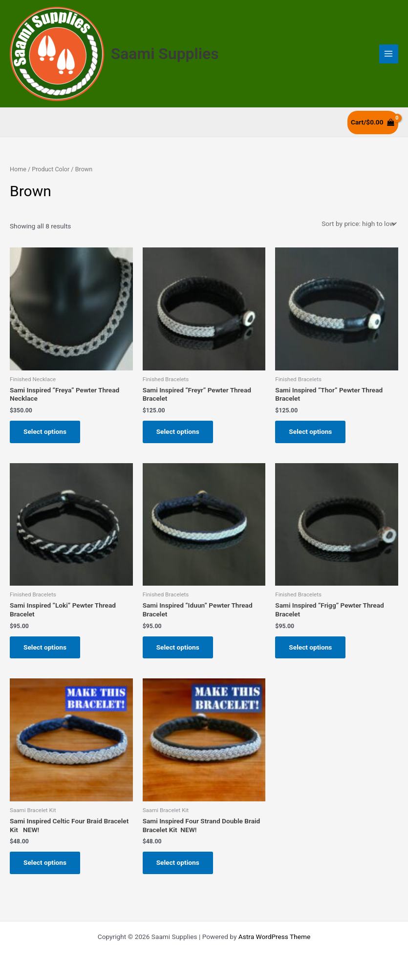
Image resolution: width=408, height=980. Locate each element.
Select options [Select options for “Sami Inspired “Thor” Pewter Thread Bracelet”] (310, 431)
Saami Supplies (165, 54)
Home (18, 169)
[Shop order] (358, 224)
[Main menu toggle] (389, 54)
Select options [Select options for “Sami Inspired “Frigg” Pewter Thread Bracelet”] (310, 647)
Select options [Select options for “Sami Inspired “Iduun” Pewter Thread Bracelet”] (178, 647)
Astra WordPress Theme (274, 937)
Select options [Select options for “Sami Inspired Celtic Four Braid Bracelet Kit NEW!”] (45, 862)
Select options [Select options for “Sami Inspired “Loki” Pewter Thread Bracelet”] (45, 647)
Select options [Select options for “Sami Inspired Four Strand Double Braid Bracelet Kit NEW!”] (178, 862)
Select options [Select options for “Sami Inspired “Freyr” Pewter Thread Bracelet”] (178, 431)
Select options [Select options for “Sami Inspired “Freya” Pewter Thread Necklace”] (45, 431)
